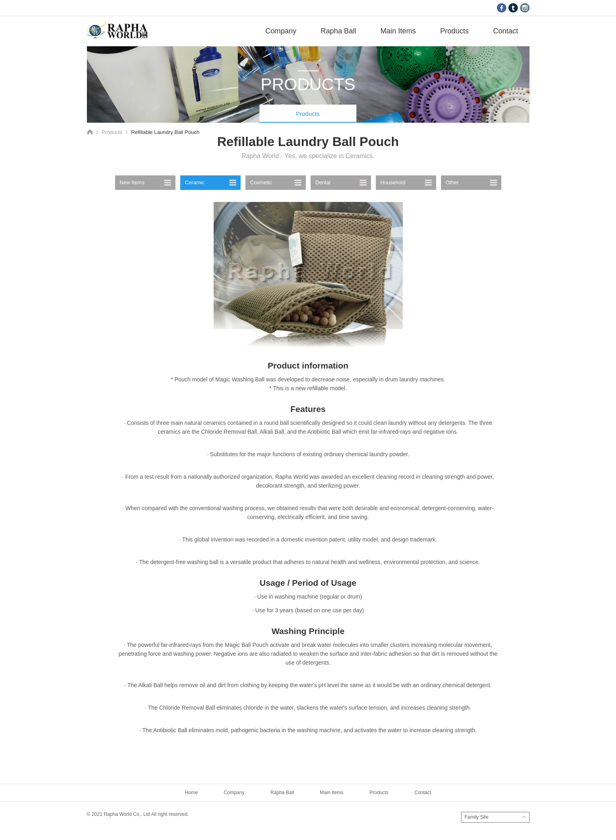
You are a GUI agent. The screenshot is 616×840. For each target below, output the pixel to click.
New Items (132, 182)
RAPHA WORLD (117, 30)
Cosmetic (261, 182)
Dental (323, 182)
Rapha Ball (338, 31)
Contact (505, 31)
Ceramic (195, 182)
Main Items (398, 31)
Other (452, 182)
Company (281, 31)
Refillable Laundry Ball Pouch (165, 132)
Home (90, 132)
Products (454, 31)
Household (393, 182)
